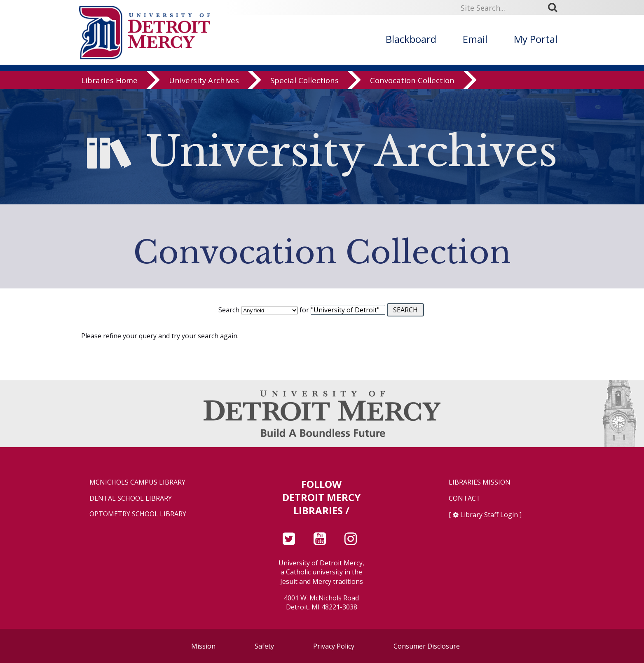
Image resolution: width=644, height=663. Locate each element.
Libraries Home (109, 80)
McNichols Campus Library (137, 482)
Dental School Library (131, 498)
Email (475, 39)
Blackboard (411, 39)
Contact (465, 498)
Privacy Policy (334, 646)
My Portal (536, 39)
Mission (203, 646)
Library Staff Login (489, 515)
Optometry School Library (138, 514)
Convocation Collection (412, 80)
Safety (264, 646)
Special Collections (304, 80)
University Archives (204, 80)
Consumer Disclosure (427, 646)
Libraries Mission (480, 482)
